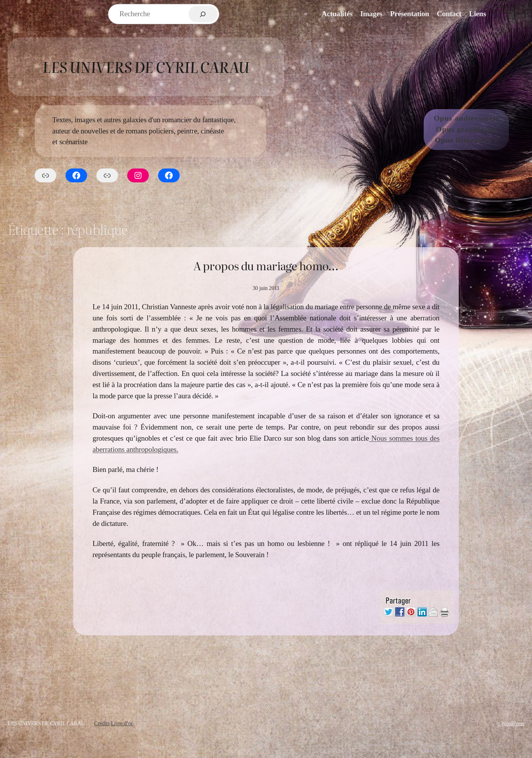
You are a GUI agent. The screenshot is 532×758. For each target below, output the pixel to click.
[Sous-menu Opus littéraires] (496, 141)
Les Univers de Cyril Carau (146, 67)
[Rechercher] (203, 14)
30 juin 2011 (266, 288)
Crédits (102, 723)
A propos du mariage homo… (266, 266)
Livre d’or (122, 723)
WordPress (513, 723)
